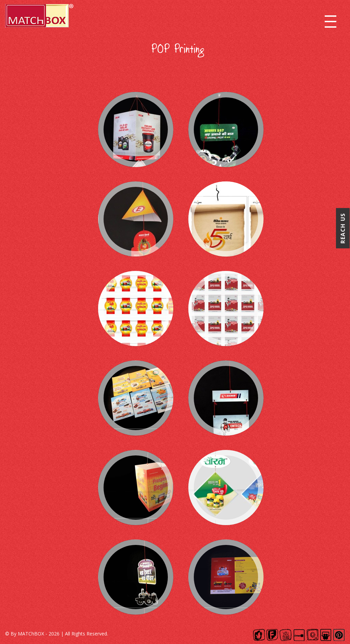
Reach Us (343, 228)
